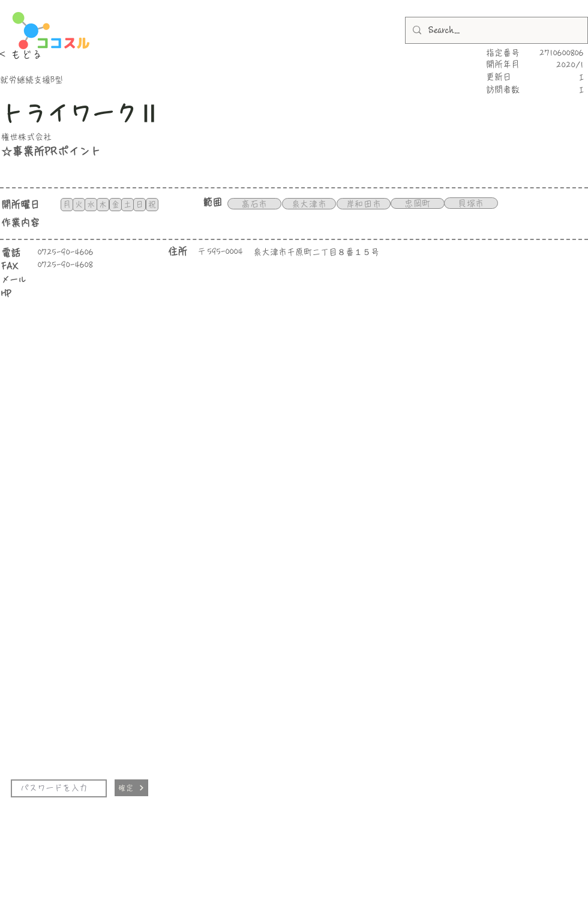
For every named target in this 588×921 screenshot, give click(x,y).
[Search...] (495, 30)
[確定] (131, 788)
